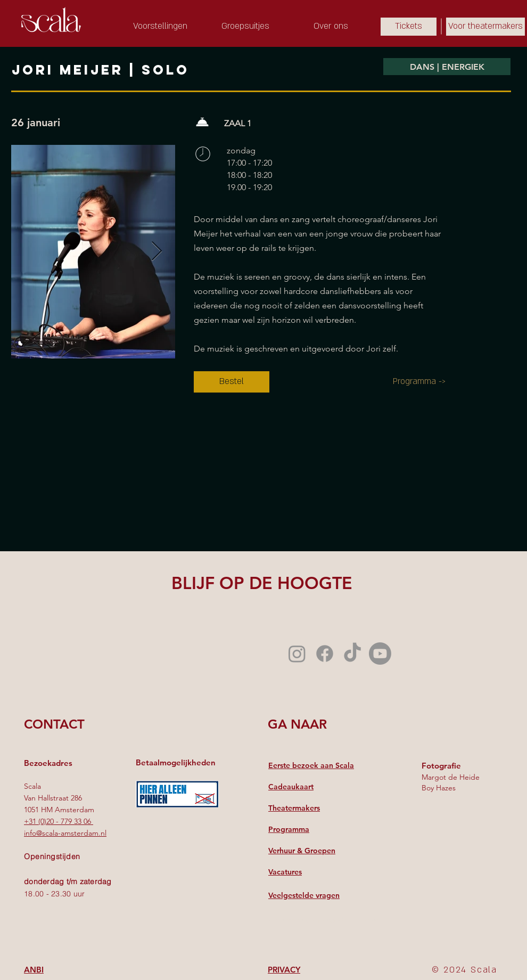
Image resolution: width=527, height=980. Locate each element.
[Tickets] (409, 27)
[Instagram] (297, 654)
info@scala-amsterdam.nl (65, 833)
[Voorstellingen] (160, 27)
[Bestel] (232, 382)
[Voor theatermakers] (485, 27)
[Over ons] (331, 27)
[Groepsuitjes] (245, 27)
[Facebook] (325, 654)
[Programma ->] (419, 382)
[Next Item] (157, 252)
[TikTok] (352, 654)
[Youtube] (380, 654)
